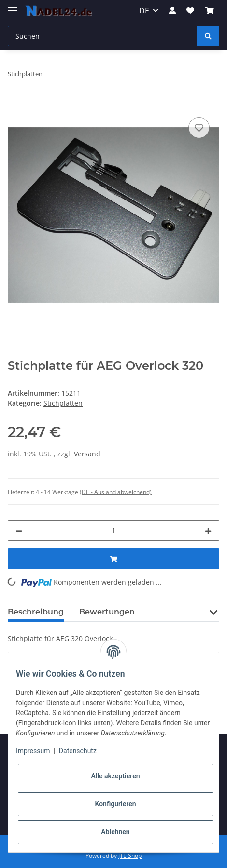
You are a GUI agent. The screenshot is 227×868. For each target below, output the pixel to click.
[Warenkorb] (210, 11)
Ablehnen (115, 832)
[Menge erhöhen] (208, 530)
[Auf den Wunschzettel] (199, 128)
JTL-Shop (130, 856)
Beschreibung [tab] (36, 612)
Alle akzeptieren (115, 776)
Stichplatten (63, 403)
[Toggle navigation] (13, 6)
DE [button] (144, 11)
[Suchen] (103, 36)
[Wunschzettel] (190, 11)
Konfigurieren (115, 804)
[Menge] (113, 530)
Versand (87, 454)
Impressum (33, 751)
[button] (172, 11)
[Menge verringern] (19, 530)
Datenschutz (78, 751)
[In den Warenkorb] (15, 104)
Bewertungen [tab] (107, 612)
